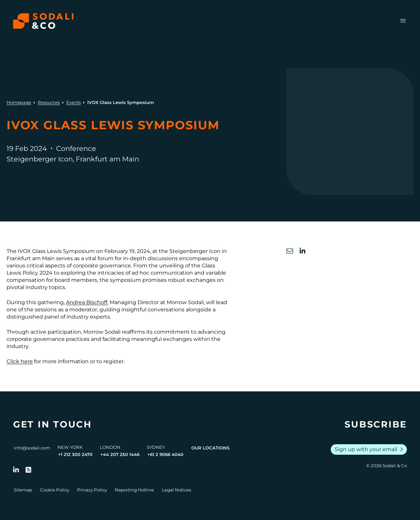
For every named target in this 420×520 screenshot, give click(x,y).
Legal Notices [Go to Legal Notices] (176, 490)
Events (73, 102)
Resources (49, 102)
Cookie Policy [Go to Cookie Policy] (55, 490)
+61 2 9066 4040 (165, 454)
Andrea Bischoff (87, 302)
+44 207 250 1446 (120, 454)
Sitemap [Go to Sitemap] (23, 490)
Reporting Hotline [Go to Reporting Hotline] (134, 490)
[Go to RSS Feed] (29, 470)
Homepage (19, 102)
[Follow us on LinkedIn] (16, 470)
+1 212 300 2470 (75, 454)
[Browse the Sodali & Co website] (43, 21)
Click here (20, 361)
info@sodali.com (32, 448)
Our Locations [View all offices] (210, 448)
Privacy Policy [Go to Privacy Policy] (92, 490)
